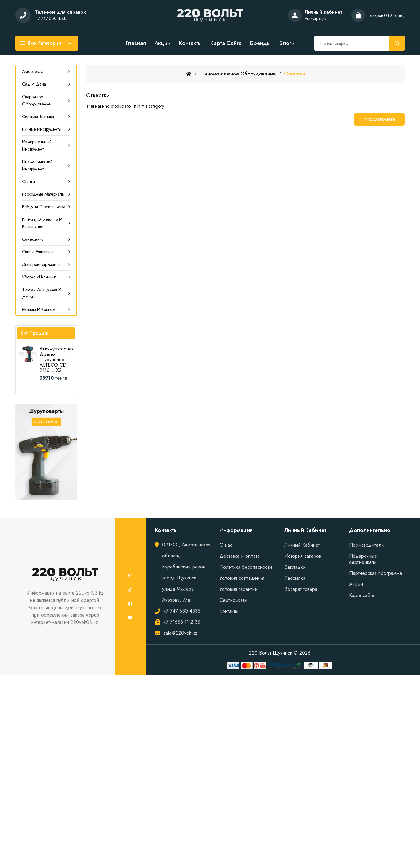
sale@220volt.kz (180, 633)
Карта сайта (226, 43)
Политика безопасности (246, 567)
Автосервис (32, 71)
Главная (136, 43)
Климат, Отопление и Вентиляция (42, 223)
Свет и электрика (38, 252)
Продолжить (379, 120)
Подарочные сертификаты (363, 559)
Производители (367, 545)
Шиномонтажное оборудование (238, 74)
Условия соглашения (242, 578)
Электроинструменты (41, 264)
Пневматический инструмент (37, 165)
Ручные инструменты (42, 129)
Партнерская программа (376, 573)
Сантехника (33, 239)
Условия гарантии (239, 589)
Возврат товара (301, 589)
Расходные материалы (43, 194)
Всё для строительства (44, 207)
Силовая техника (38, 117)
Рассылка (295, 578)
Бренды (260, 43)
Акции (162, 43)
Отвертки (295, 74)
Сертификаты (233, 600)
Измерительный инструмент (37, 145)
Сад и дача (34, 84)
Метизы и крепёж (39, 309)
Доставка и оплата (240, 556)
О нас (226, 545)
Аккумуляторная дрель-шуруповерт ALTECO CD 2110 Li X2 (57, 359)
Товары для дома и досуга (42, 293)
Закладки (295, 567)
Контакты (190, 43)
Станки (29, 182)
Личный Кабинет (302, 545)
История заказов (303, 556)
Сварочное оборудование (36, 100)
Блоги (287, 43)
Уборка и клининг (39, 277)
